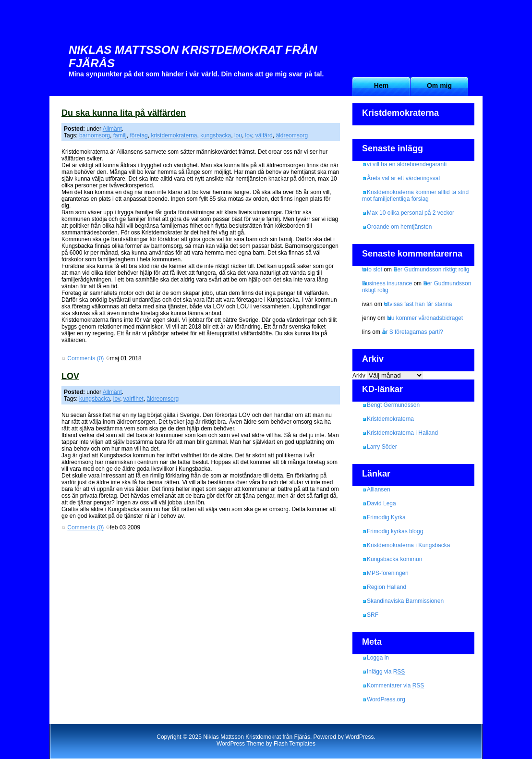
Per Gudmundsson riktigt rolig (431, 269)
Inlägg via (386, 672)
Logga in (378, 658)
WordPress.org (386, 699)
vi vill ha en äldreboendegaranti (407, 164)
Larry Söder (382, 447)
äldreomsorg (292, 135)
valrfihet (133, 399)
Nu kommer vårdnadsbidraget (425, 318)
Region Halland (387, 587)
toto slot (372, 269)
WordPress (359, 737)
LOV (70, 376)
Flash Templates (295, 744)
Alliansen (379, 490)
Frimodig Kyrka (386, 517)
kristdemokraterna (174, 135)
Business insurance (387, 283)
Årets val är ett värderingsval (403, 178)
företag (139, 135)
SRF (373, 615)
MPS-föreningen (388, 573)
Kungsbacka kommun (394, 559)
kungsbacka (216, 135)
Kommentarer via (395, 686)
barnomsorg (95, 135)
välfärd (264, 135)
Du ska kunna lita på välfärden (124, 113)
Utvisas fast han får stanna (418, 304)
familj (120, 135)
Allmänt (112, 129)
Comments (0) (85, 358)
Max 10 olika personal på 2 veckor (411, 213)
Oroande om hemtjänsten (399, 227)
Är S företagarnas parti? (412, 332)
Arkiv (359, 376)
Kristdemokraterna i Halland (402, 433)
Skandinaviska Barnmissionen (405, 601)
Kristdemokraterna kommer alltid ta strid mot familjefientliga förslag (415, 196)
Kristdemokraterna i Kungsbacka (408, 545)
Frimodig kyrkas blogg (395, 531)
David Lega (381, 503)
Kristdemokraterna (390, 419)
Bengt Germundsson (393, 405)
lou (238, 135)
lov (249, 135)
